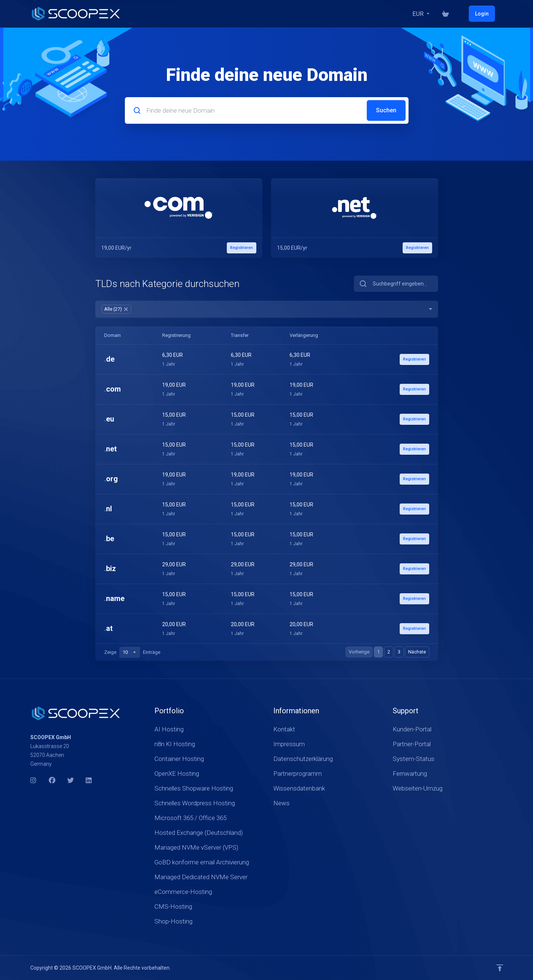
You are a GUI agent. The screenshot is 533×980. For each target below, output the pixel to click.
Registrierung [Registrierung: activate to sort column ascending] (176, 335)
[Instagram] (34, 781)
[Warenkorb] (462, 14)
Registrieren (413, 359)
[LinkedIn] (89, 781)
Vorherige (359, 652)
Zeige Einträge (132, 652)
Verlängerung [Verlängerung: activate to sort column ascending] (302, 335)
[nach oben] (500, 968)
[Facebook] (52, 781)
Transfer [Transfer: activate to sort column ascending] (238, 335)
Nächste (417, 652)
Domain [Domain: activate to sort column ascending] (112, 335)
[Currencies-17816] (438, 14)
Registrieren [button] (240, 248)
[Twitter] (71, 781)
